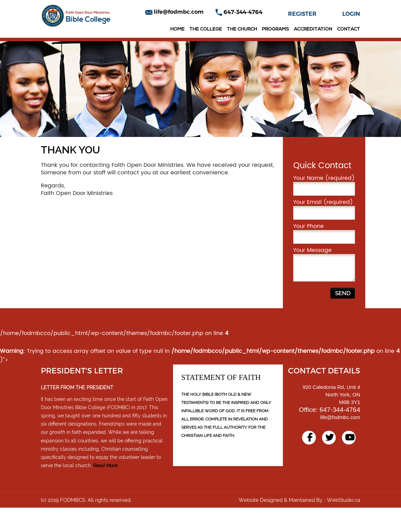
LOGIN (351, 14)
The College (206, 29)
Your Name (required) (324, 209)
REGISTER (302, 14)
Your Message (324, 288)
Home (177, 29)
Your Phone (324, 257)
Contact (349, 29)
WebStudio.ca (343, 524)
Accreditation (313, 29)
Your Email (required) (324, 233)
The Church (242, 29)
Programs (276, 29)
